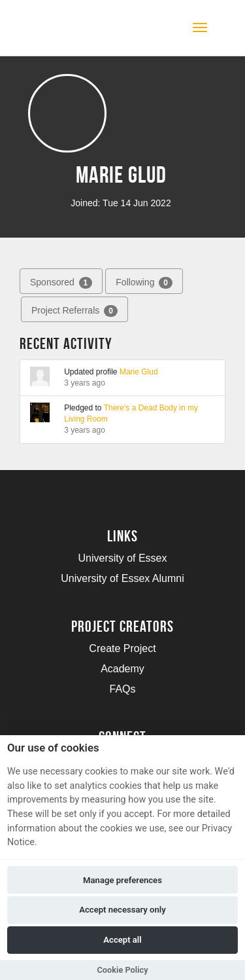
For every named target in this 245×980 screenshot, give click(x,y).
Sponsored (61, 283)
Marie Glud (139, 372)
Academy (122, 669)
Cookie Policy (122, 970)
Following (144, 283)
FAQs (122, 689)
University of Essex (122, 558)
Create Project (122, 648)
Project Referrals (74, 311)
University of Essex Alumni (122, 578)
